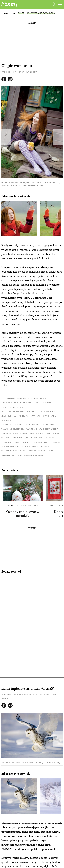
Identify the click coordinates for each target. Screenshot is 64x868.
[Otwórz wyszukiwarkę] (54, 4)
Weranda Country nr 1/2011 (23, 505)
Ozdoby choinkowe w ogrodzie (23, 514)
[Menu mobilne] (60, 4)
